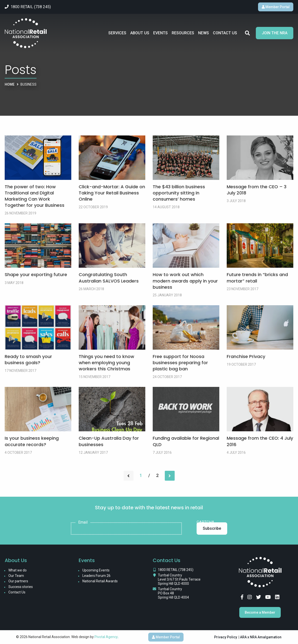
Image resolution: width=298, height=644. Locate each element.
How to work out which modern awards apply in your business (185, 281)
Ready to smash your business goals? (28, 360)
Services (117, 33)
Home (10, 84)
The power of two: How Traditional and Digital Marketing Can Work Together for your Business (35, 196)
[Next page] (170, 476)
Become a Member (260, 612)
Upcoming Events (96, 570)
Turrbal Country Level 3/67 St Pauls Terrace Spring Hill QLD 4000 (179, 579)
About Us (140, 33)
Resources (183, 33)
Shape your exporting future (36, 275)
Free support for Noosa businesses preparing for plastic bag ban (180, 363)
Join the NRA (275, 33)
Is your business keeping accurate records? (32, 441)
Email (83, 522)
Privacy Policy (226, 637)
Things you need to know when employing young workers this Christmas (106, 363)
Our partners (18, 581)
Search (247, 33)
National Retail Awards (100, 581)
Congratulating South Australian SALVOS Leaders (109, 278)
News (204, 33)
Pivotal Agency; (106, 637)
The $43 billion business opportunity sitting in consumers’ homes (179, 193)
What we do (18, 570)
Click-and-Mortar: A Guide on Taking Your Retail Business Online (112, 193)
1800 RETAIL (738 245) (176, 570)
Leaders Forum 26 (96, 576)
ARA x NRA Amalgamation (261, 637)
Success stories (21, 587)
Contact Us (225, 33)
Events (160, 33)
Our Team (16, 576)
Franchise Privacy (246, 356)
